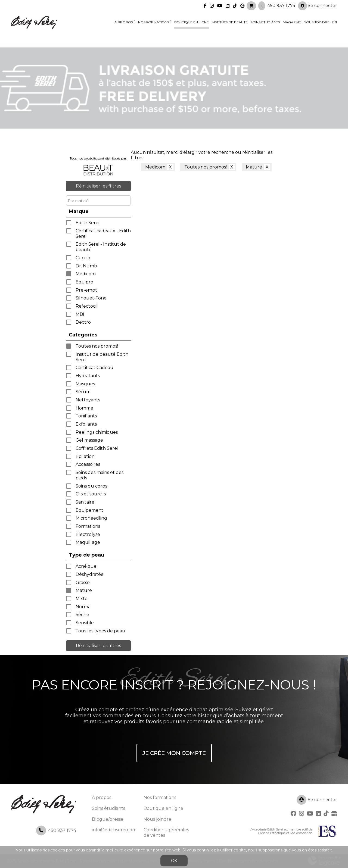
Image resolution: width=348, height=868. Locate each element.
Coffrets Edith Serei (97, 448)
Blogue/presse (108, 819)
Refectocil (87, 306)
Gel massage (89, 440)
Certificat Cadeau (94, 368)
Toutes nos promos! (97, 346)
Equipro (84, 282)
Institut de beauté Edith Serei (102, 357)
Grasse (83, 583)
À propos (124, 22)
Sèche (82, 615)
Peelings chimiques (97, 432)
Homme (84, 408)
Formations (88, 526)
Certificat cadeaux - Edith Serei (103, 234)
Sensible (85, 623)
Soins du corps (91, 486)
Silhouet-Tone (91, 298)
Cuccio (83, 258)
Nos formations (154, 22)
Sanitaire (85, 502)
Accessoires (88, 464)
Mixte (82, 599)
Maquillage (88, 542)
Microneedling (91, 518)
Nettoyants (88, 400)
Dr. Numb (86, 266)
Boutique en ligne (192, 22)
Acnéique (86, 566)
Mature (84, 590)
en (335, 22)
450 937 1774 (281, 6)
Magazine (292, 22)
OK (174, 861)
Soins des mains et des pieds (100, 475)
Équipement (89, 510)
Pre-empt (86, 290)
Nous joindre (317, 22)
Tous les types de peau (100, 631)
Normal (84, 607)
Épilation (85, 456)
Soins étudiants (265, 22)
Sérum (83, 392)
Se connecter (318, 6)
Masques (85, 384)
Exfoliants (86, 424)
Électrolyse (88, 534)
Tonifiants (86, 416)
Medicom (86, 274)
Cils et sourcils (91, 494)
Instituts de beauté (230, 22)
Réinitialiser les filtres (98, 186)
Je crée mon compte (174, 753)
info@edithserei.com (114, 830)
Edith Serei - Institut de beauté (101, 247)
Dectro (83, 322)
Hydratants (88, 376)
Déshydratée (90, 574)
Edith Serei (87, 223)
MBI (80, 314)
